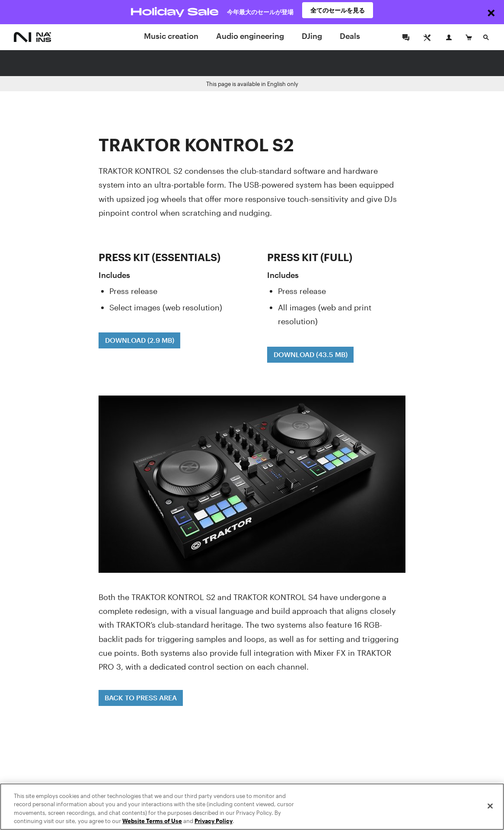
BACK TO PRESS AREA (141, 698)
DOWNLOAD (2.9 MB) (140, 340)
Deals (350, 36)
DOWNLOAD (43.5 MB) (311, 354)
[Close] (490, 806)
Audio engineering (250, 36)
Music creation (171, 36)
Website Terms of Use (152, 821)
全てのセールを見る (338, 12)
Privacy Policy (214, 821)
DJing (312, 36)
